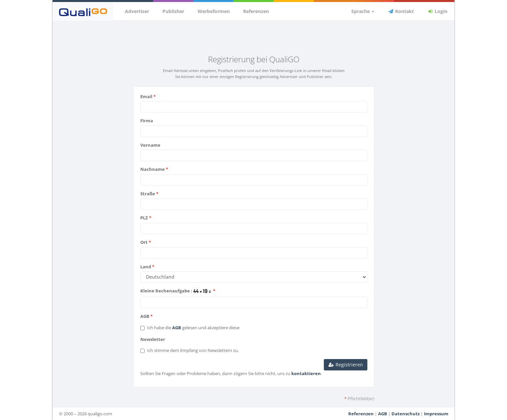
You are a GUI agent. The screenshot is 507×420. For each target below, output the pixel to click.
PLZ (146, 218)
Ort (146, 242)
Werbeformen (214, 11)
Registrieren (346, 365)
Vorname (150, 145)
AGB (147, 316)
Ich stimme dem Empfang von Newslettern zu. (190, 350)
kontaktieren (306, 373)
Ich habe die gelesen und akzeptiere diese (190, 328)
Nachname (154, 169)
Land (147, 267)
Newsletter (153, 339)
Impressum (436, 414)
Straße (149, 194)
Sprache (359, 11)
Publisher (173, 11)
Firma (147, 121)
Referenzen (256, 11)
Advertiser (137, 11)
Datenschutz (406, 414)
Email (148, 96)
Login (437, 11)
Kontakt (401, 11)
